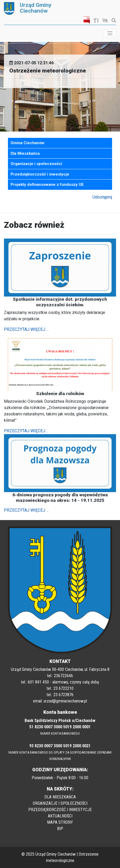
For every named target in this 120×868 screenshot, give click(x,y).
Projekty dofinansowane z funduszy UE (47, 185)
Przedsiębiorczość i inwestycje (40, 174)
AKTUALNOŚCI (60, 816)
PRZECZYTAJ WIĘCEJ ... (26, 329)
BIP (60, 829)
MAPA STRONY (60, 822)
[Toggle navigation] (110, 33)
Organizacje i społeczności (36, 164)
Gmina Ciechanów (27, 143)
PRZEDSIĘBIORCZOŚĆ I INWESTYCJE (60, 810)
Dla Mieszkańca (25, 153)
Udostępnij (102, 197)
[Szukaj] (112, 21)
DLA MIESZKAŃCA (60, 797)
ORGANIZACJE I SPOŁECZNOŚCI (60, 803)
